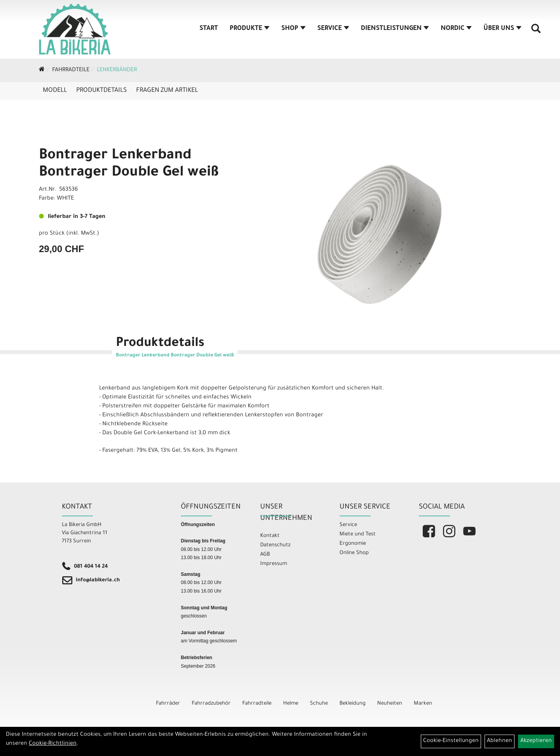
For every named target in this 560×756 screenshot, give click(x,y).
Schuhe (319, 704)
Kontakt (270, 536)
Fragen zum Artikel (167, 91)
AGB (265, 555)
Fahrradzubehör (211, 704)
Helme (291, 704)
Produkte (250, 29)
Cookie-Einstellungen (451, 741)
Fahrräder (168, 704)
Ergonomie (353, 544)
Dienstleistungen (395, 29)
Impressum (274, 564)
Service (333, 29)
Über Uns (502, 29)
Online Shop (354, 553)
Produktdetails (101, 91)
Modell (55, 91)
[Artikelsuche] (536, 32)
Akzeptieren (536, 741)
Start (209, 29)
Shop (293, 29)
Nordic (456, 29)
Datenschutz (275, 545)
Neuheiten (390, 704)
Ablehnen (500, 741)
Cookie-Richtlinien (53, 744)
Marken (423, 704)
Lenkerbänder (117, 70)
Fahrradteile (71, 70)
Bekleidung (353, 704)
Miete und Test (358, 534)
